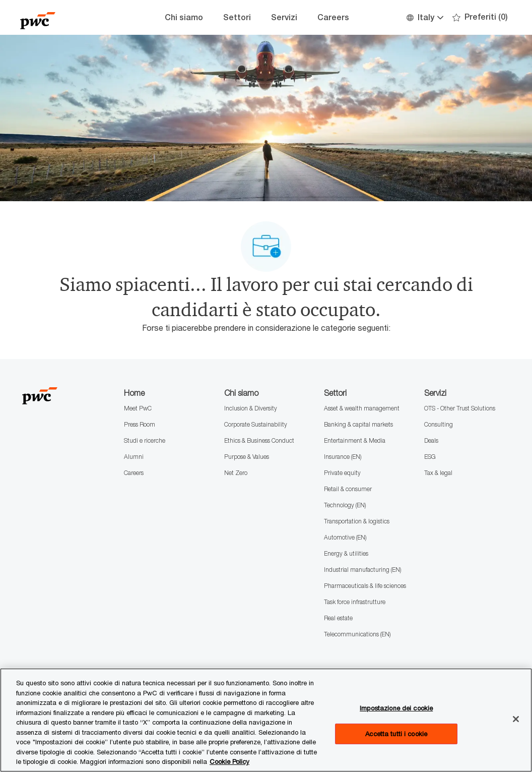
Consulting (439, 424)
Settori (237, 17)
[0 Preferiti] (480, 17)
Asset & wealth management (362, 408)
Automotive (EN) (345, 537)
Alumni (134, 457)
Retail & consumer (348, 489)
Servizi (284, 17)
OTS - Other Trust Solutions (460, 408)
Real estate (338, 618)
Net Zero (236, 473)
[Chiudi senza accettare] (516, 719)
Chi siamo (184, 17)
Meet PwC (138, 408)
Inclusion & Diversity (251, 408)
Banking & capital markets (358, 424)
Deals (431, 440)
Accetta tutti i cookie (396, 734)
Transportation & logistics (357, 521)
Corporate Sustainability (256, 424)
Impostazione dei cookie (396, 708)
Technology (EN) (345, 505)
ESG (430, 457)
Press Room (140, 424)
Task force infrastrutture (355, 602)
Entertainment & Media (355, 440)
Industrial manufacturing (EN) (362, 570)
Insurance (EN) (343, 457)
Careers (333, 17)
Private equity (342, 473)
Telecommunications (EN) (357, 634)
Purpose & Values (247, 457)
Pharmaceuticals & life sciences (365, 586)
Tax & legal (438, 473)
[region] (266, 720)
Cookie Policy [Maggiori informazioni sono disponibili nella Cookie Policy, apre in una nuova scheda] (229, 761)
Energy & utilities (346, 553)
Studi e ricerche (145, 440)
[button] (424, 17)
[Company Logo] (71, 17)
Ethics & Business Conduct (259, 440)
